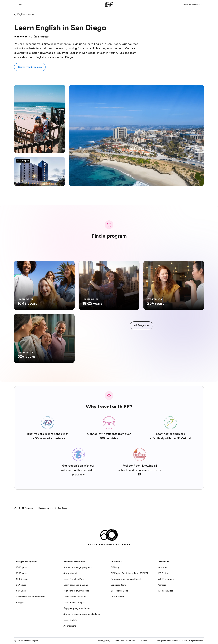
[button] (20, 4)
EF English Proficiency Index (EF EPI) (130, 573)
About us (163, 567)
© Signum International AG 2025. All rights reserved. (180, 641)
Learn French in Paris (74, 579)
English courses (26, 14)
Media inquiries (166, 591)
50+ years (21, 591)
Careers (162, 585)
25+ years (21, 585)
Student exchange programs (78, 567)
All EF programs (166, 579)
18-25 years (22, 579)
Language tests (119, 585)
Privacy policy (104, 641)
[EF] (109, 4)
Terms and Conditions (125, 641)
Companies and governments (31, 597)
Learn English (70, 620)
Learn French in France (75, 597)
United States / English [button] (26, 641)
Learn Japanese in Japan (76, 585)
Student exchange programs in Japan (82, 614)
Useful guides (118, 597)
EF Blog (115, 567)
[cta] (141, 325)
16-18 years (22, 573)
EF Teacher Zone (120, 591)
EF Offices (164, 573)
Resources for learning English (126, 579)
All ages (20, 602)
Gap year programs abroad (77, 608)
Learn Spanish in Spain (74, 602)
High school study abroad (76, 591)
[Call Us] (193, 4)
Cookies (143, 641)
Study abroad (70, 573)
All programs (70, 626)
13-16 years (22, 567)
